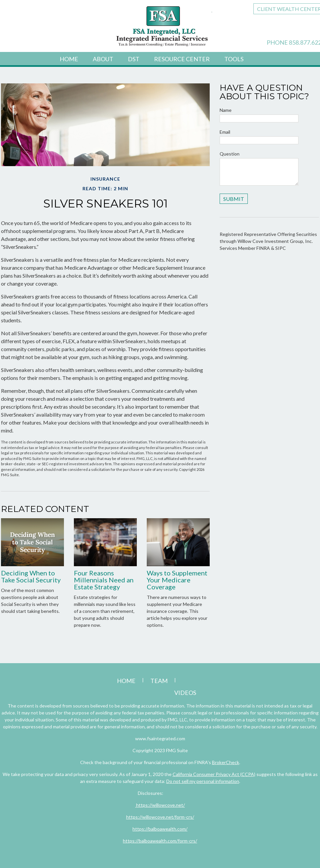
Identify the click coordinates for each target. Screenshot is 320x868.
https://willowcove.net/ (160, 805)
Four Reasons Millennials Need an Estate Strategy (104, 580)
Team (159, 681)
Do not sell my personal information (203, 781)
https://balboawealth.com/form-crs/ (160, 841)
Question (230, 154)
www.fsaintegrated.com (160, 738)
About (103, 59)
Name (226, 110)
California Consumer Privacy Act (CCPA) (214, 774)
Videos (185, 693)
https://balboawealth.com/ (160, 829)
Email (225, 132)
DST (134, 59)
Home (69, 59)
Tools (234, 59)
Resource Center (182, 59)
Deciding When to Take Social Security (31, 576)
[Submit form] (234, 199)
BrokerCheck (226, 762)
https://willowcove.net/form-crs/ (160, 817)
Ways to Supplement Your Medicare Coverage (177, 580)
